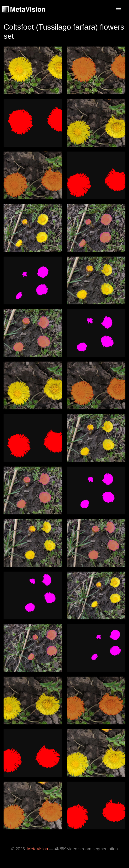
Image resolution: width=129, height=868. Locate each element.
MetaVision (38, 849)
